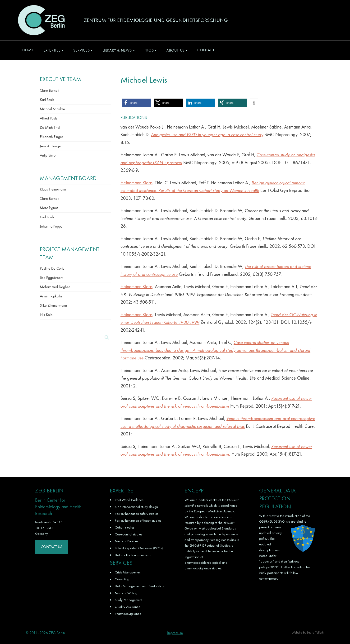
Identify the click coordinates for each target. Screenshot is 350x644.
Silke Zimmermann (53, 305)
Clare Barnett (49, 90)
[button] (136, 103)
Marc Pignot (49, 208)
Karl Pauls (47, 100)
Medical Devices (126, 541)
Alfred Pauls (48, 118)
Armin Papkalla (51, 296)
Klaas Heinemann (53, 189)
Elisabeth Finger (51, 137)
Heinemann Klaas (136, 183)
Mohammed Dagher (55, 287)
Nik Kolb (46, 315)
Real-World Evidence (129, 500)
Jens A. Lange (50, 146)
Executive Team (60, 79)
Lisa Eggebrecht (51, 278)
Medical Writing (126, 593)
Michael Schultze (52, 109)
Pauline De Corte (52, 268)
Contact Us (51, 547)
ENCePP (233, 500)
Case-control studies (128, 534)
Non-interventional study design (136, 507)
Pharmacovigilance (128, 614)
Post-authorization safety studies (136, 514)
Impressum (175, 633)
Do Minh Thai (50, 127)
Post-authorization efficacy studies (138, 520)
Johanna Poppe (51, 226)
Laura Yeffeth (315, 632)
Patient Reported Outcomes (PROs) (139, 548)
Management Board (68, 178)
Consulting (122, 579)
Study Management (128, 600)
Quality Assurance (127, 607)
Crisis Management (128, 572)
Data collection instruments (133, 555)
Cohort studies (124, 527)
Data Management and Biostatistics (139, 586)
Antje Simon (49, 155)
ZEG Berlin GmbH (41, 20)
